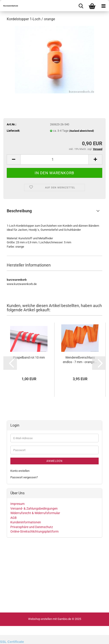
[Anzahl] (54, 159)
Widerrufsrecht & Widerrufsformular (35, 513)
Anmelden (54, 461)
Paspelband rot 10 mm (29, 357)
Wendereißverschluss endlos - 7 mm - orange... (80, 360)
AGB (14, 518)
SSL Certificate (12, 642)
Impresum (17, 504)
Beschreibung (19, 211)
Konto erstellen (20, 471)
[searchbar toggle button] (81, 6)
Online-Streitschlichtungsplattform (34, 531)
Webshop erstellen (40, 619)
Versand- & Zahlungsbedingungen (34, 508)
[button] (14, 159)
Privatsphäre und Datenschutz (32, 527)
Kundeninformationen (26, 522)
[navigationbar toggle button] (103, 6)
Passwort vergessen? (24, 477)
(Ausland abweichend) (82, 131)
